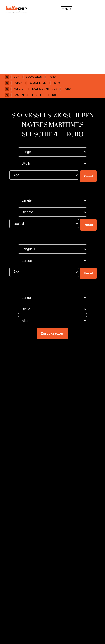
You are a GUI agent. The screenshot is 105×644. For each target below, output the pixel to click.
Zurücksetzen (52, 333)
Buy (16, 77)
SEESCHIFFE (38, 95)
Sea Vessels (34, 77)
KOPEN (18, 83)
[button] (66, 9)
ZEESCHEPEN (38, 83)
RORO (52, 77)
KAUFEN (19, 95)
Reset (88, 176)
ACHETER (20, 89)
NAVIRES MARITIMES (44, 89)
